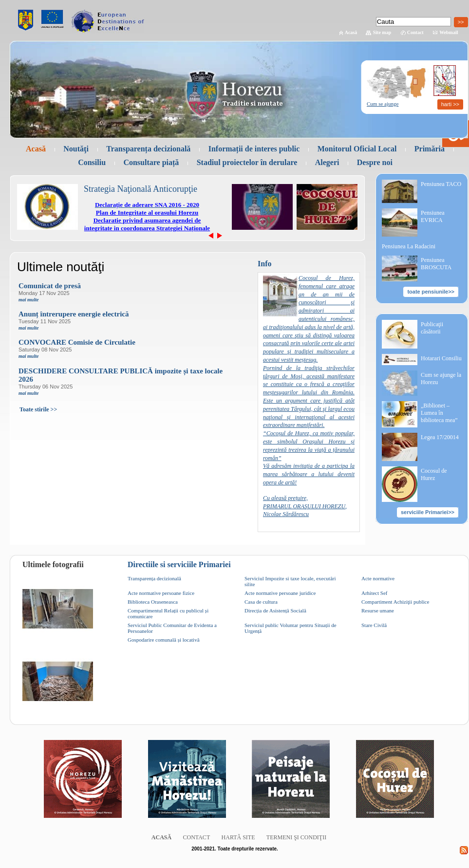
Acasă (351, 32)
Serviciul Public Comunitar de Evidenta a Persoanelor (172, 628)
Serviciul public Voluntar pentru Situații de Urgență (291, 628)
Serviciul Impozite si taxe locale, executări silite (290, 581)
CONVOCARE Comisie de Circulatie (77, 342)
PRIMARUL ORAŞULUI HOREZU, (305, 506)
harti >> (450, 104)
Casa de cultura (261, 602)
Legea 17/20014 (440, 437)
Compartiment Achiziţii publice (395, 602)
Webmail (449, 32)
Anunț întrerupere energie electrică (74, 314)
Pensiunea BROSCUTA (436, 264)
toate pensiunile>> (431, 292)
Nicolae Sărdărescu (286, 514)
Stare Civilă (374, 625)
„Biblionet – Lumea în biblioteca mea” (439, 413)
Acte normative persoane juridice (280, 593)
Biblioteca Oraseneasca (153, 602)
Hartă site (238, 837)
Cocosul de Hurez (434, 474)
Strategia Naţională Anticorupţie (141, 189)
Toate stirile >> (38, 409)
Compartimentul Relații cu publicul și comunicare (168, 613)
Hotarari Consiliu (441, 358)
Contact (415, 32)
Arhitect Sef (374, 593)
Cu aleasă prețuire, (285, 498)
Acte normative (378, 578)
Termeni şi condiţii (296, 837)
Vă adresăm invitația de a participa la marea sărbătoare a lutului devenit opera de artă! (309, 474)
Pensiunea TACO (441, 184)
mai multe (28, 300)
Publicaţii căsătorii (432, 328)
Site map (382, 32)
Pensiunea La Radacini (409, 246)
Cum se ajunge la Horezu (441, 379)
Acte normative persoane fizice (161, 593)
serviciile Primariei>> (428, 512)
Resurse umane (378, 610)
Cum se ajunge (383, 104)
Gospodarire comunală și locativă (164, 640)
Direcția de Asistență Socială (275, 610)
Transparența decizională (154, 578)
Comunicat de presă (50, 286)
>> (461, 22)
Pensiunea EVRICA (433, 216)
